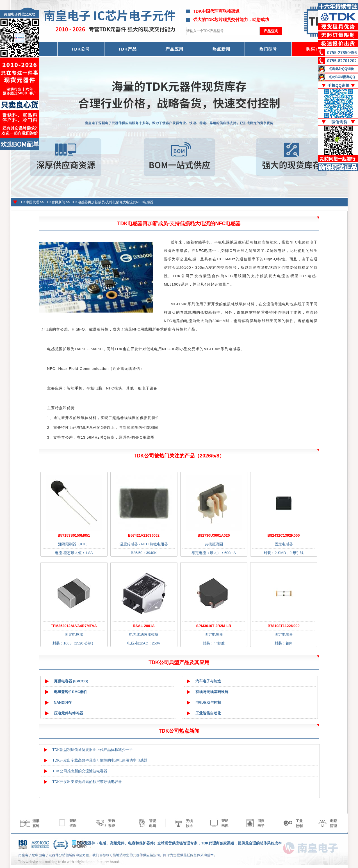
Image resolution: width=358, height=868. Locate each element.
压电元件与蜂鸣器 (69, 713)
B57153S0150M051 (74, 535)
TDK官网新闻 (55, 202)
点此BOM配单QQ (342, 77)
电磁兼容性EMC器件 (71, 692)
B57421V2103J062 (144, 535)
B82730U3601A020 (214, 535)
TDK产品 (127, 49)
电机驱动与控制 (208, 702)
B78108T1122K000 (283, 626)
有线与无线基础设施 (212, 692)
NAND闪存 (63, 702)
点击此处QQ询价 (341, 69)
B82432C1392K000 (284, 535)
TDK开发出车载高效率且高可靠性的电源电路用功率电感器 (100, 760)
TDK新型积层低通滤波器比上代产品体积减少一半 (93, 750)
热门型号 (268, 49)
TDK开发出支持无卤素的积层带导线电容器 (87, 782)
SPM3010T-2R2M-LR (214, 626)
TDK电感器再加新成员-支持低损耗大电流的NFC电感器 (112, 202)
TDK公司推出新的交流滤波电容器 (80, 771)
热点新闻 (221, 49)
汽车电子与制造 (208, 681)
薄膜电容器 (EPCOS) (71, 681)
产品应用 (174, 49)
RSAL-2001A (144, 626)
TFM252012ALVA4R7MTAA (74, 626)
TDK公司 (81, 49)
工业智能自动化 (208, 713)
